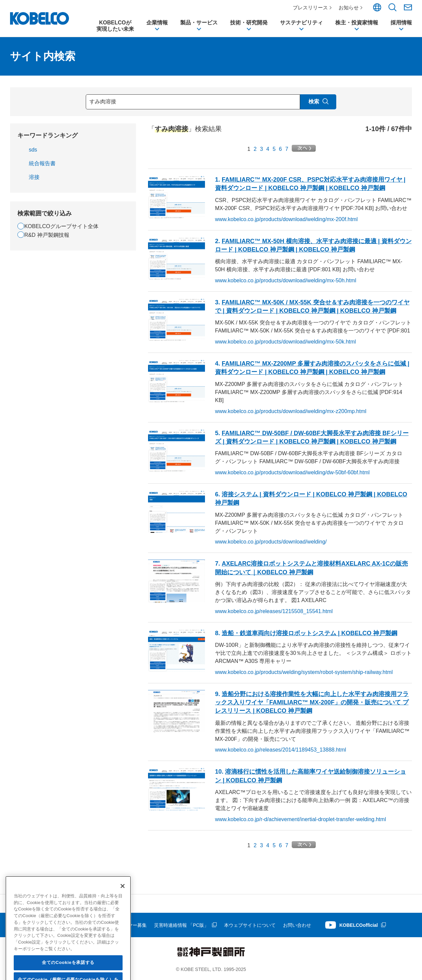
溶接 (34, 177)
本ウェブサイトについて (250, 925)
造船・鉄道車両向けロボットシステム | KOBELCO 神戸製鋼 (309, 633)
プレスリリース (310, 8)
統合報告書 (42, 163)
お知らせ (349, 8)
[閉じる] (123, 926)
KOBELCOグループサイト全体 (61, 226)
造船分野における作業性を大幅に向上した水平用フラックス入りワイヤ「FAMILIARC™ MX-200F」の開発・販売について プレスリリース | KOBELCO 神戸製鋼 (312, 702)
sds (33, 150)
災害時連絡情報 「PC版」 (181, 925)
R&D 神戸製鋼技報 (47, 235)
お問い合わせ (297, 925)
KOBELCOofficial (359, 925)
